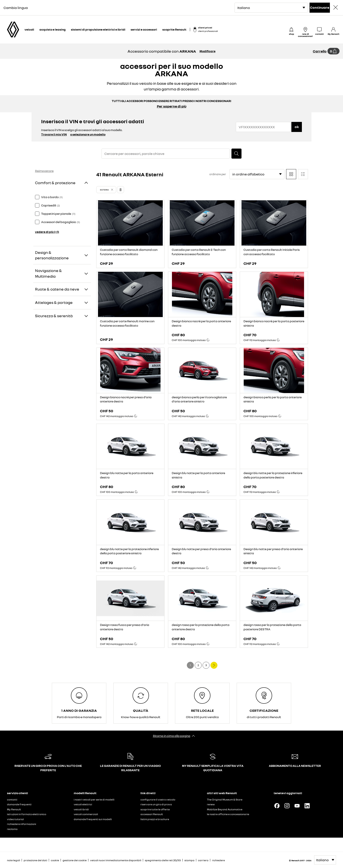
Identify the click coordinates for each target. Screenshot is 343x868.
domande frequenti (19, 804)
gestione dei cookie (75, 860)
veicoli (29, 29)
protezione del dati (35, 860)
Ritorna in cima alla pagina (172, 736)
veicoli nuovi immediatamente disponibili (116, 860)
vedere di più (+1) (47, 232)
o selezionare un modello (88, 134)
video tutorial (15, 819)
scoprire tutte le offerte (155, 809)
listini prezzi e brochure (155, 819)
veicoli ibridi (81, 809)
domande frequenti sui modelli (93, 819)
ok (297, 127)
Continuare (320, 7)
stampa (189, 860)
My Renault (14, 809)
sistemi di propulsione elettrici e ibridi (98, 29)
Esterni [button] (104, 190)
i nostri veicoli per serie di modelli (94, 800)
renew (211, 804)
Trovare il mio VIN (54, 134)
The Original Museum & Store (225, 800)
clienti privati (205, 28)
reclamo (12, 829)
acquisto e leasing (52, 29)
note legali (14, 860)
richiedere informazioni (22, 824)
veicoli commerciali (86, 814)
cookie (55, 860)
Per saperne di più (172, 106)
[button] (106, 190)
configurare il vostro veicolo (158, 800)
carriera (203, 860)
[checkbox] (37, 197)
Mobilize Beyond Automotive (225, 809)
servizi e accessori (144, 29)
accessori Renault (152, 814)
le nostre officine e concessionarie (228, 814)
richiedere (218, 860)
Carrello (320, 51)
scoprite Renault (174, 29)
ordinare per (218, 174)
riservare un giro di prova (156, 804)
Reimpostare (44, 171)
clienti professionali (208, 31)
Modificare (207, 51)
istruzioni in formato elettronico (27, 814)
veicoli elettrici (83, 804)
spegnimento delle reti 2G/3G (163, 860)
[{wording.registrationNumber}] (263, 127)
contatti (12, 800)
